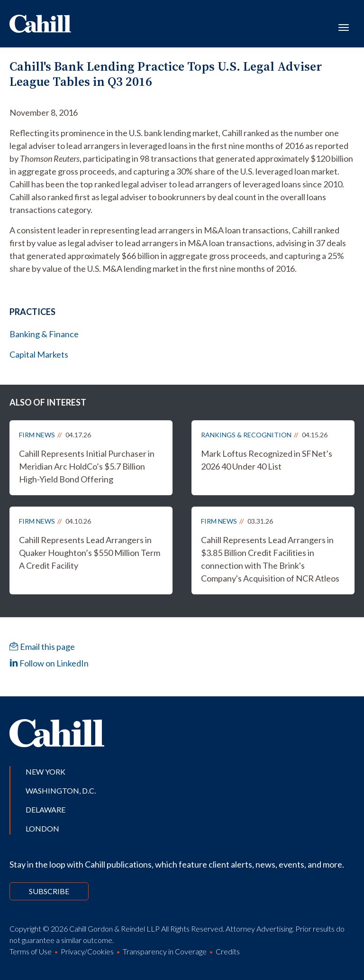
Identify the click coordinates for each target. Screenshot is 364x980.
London (42, 828)
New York (45, 772)
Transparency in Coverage (165, 951)
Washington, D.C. (61, 790)
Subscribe (49, 891)
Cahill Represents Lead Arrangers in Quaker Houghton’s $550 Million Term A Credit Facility (90, 553)
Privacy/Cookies (87, 951)
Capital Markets (39, 354)
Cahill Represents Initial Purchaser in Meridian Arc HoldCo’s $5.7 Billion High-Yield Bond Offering (87, 466)
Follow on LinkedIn (49, 663)
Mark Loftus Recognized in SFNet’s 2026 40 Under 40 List (267, 460)
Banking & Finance (44, 334)
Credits (228, 951)
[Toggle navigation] (344, 27)
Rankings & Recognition (246, 435)
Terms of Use (31, 951)
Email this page (42, 647)
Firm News (37, 435)
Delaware (45, 809)
